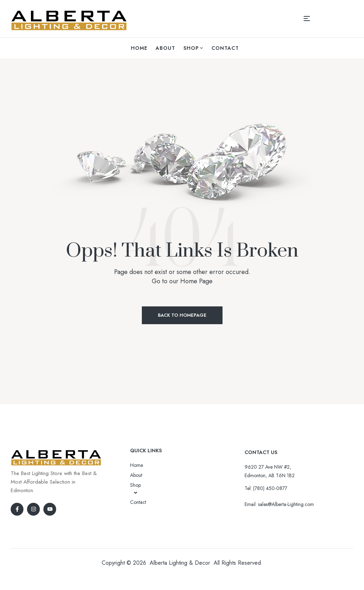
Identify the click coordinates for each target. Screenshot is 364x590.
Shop (136, 489)
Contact (138, 502)
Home (136, 465)
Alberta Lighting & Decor (180, 563)
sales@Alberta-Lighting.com (286, 504)
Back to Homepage (182, 315)
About (136, 475)
